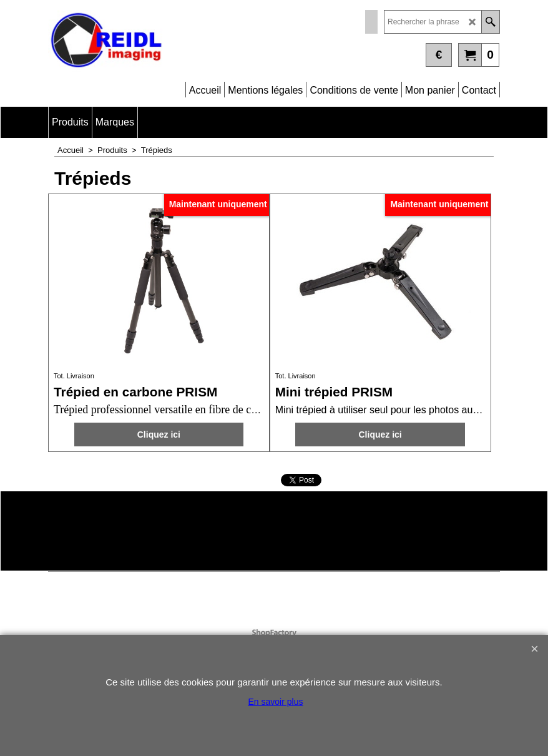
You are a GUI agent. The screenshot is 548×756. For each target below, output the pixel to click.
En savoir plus (276, 702)
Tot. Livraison (74, 376)
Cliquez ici (159, 434)
